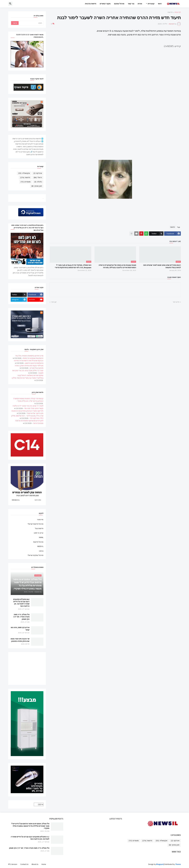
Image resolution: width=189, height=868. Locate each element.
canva (41, 551)
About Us (35, 864)
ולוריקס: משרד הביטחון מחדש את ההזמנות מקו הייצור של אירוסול (27, 412)
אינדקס (38, 173)
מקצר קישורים (105, 4)
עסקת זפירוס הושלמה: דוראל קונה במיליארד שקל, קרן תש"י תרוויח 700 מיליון (28, 377)
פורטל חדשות (38, 542)
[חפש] (31, 23)
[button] (10, 4)
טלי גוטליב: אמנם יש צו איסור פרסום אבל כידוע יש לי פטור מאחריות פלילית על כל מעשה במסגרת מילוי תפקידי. (30, 826)
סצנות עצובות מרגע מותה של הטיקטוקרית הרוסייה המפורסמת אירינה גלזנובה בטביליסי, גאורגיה (117, 266)
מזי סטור (40, 520)
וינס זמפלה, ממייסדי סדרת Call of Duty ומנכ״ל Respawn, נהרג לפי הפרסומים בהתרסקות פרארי (73, 266)
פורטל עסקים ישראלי (36, 555)
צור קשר (131, 4)
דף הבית (178, 12)
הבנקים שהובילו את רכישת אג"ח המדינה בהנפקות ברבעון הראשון (29, 362)
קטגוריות (151, 4)
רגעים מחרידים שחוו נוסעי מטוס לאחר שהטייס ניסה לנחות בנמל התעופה (162, 266)
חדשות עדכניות (91, 4)
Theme (178, 864)
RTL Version (13, 864)
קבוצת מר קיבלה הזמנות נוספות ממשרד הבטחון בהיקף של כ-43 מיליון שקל (28, 400)
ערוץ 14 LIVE (39, 533)
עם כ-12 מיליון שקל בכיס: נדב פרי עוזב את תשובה (28, 372)
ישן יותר (54, 302)
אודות (140, 4)
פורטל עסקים (119, 4)
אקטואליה (24, 173)
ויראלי (38, 177)
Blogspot (160, 864)
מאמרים (26, 182)
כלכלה (38, 182)
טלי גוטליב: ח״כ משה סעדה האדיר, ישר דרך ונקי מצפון (21, 617)
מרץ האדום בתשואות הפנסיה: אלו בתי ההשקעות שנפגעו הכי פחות (29, 357)
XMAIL (41, 537)
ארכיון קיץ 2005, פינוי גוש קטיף (20, 629)
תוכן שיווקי (37, 186)
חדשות (170, 12)
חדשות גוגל (39, 528)
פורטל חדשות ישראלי (36, 524)
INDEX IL (40, 546)
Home (44, 864)
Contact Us (24, 864)
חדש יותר (176, 302)
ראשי (160, 4)
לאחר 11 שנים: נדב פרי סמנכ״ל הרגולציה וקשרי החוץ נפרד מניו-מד (28, 407)
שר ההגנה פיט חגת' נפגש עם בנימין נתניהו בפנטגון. (20, 640)
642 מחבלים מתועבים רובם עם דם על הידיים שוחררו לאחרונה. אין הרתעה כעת (21, 603)
